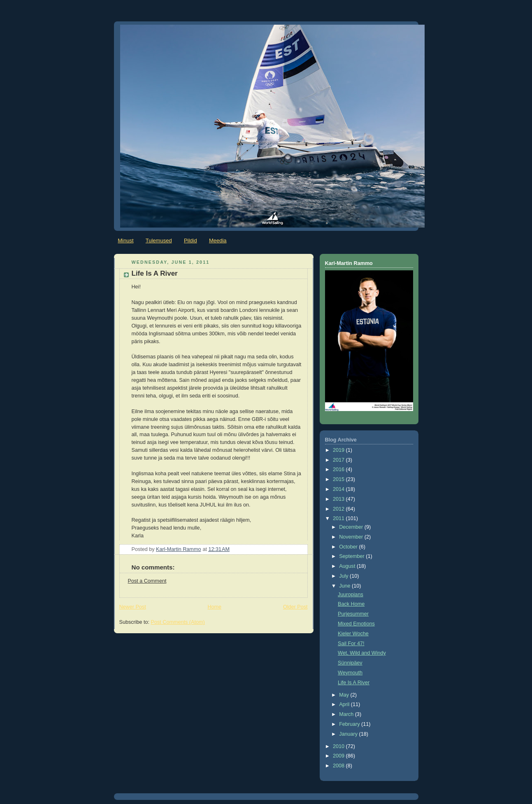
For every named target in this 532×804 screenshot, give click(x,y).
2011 (339, 518)
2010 (339, 746)
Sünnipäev (350, 663)
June (345, 586)
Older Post (295, 607)
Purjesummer (353, 614)
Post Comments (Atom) (178, 622)
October (349, 547)
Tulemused (159, 241)
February (350, 724)
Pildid (190, 241)
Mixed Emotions (356, 624)
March (347, 714)
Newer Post (133, 607)
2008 (339, 766)
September (352, 556)
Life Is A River (354, 683)
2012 (339, 509)
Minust (125, 241)
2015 (339, 479)
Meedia (218, 241)
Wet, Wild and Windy (362, 653)
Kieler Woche (353, 634)
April (345, 704)
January (349, 734)
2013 (339, 499)
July (344, 576)
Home (214, 607)
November (352, 537)
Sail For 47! (351, 644)
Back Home (351, 604)
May (345, 695)
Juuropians (351, 595)
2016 (339, 469)
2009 (339, 756)
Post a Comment (147, 581)
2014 (339, 489)
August (348, 566)
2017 (339, 460)
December (352, 527)
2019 (339, 450)
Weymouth (350, 673)
